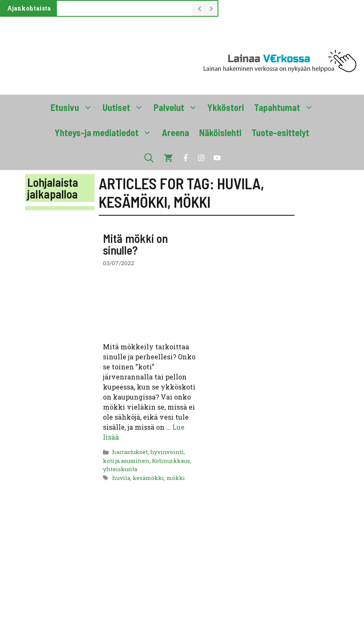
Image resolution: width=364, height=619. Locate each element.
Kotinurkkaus (171, 461)
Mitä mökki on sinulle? (135, 244)
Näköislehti (220, 132)
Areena (176, 132)
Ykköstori (226, 107)
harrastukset (130, 452)
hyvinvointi (167, 452)
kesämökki (148, 478)
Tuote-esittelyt (280, 132)
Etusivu (74, 107)
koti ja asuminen (126, 461)
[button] (149, 157)
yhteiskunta (120, 469)
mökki (176, 478)
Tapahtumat (286, 107)
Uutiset (126, 107)
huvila (121, 478)
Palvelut (178, 107)
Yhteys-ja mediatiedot (106, 132)
